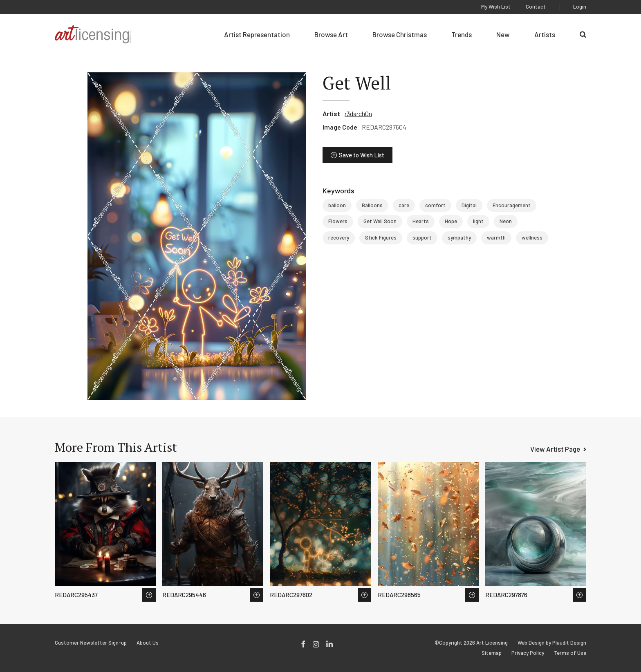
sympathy (459, 237)
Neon (506, 221)
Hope (451, 221)
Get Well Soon (380, 221)
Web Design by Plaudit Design (552, 643)
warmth (496, 237)
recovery (339, 237)
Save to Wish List (362, 155)
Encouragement (512, 205)
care (404, 205)
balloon (337, 205)
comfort (435, 205)
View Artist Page (555, 449)
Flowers (338, 221)
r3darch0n (358, 113)
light (478, 221)
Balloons (372, 205)
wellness (532, 237)
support (422, 237)
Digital (469, 205)
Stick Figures (381, 237)
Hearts (421, 221)
